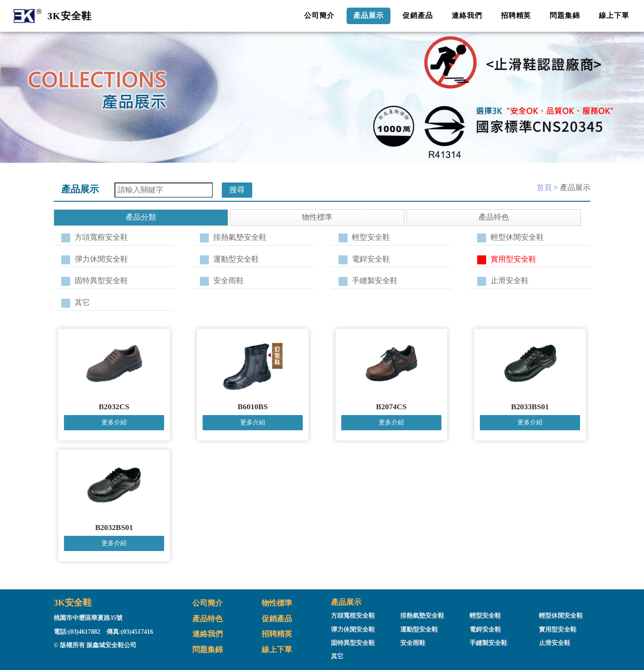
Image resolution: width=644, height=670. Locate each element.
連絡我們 (467, 15)
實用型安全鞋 (513, 259)
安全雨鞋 (229, 281)
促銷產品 (418, 15)
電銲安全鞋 (371, 259)
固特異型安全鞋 (101, 281)
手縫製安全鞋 (375, 281)
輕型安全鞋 (371, 237)
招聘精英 (516, 15)
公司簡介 (319, 15)
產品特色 (208, 619)
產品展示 (369, 15)
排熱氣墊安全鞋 (240, 237)
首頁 (544, 188)
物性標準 (277, 603)
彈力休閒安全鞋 (101, 259)
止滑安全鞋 (510, 281)
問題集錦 (565, 15)
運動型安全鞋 (236, 259)
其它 (82, 303)
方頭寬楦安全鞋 (101, 237)
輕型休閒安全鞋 (517, 237)
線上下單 (614, 15)
